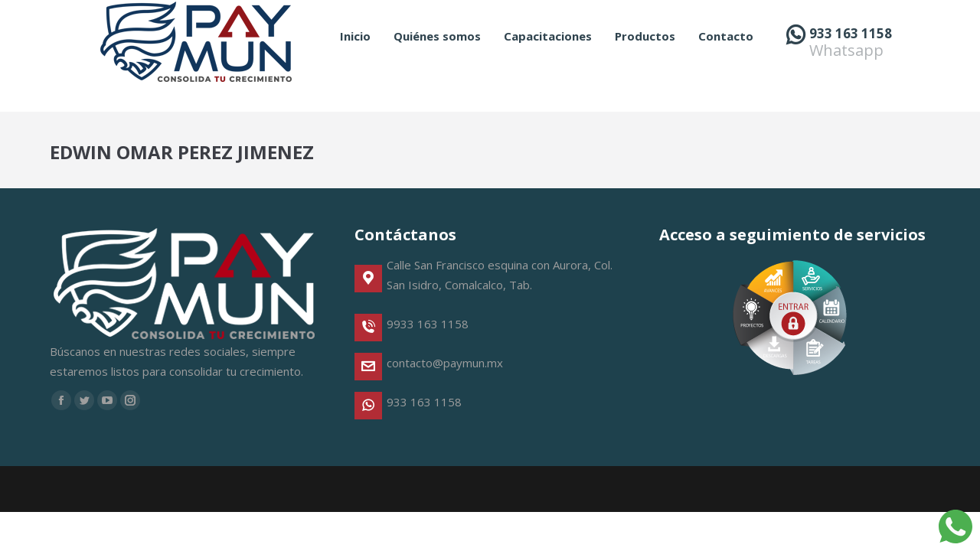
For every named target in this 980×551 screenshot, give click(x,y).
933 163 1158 (851, 61)
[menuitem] (355, 64)
